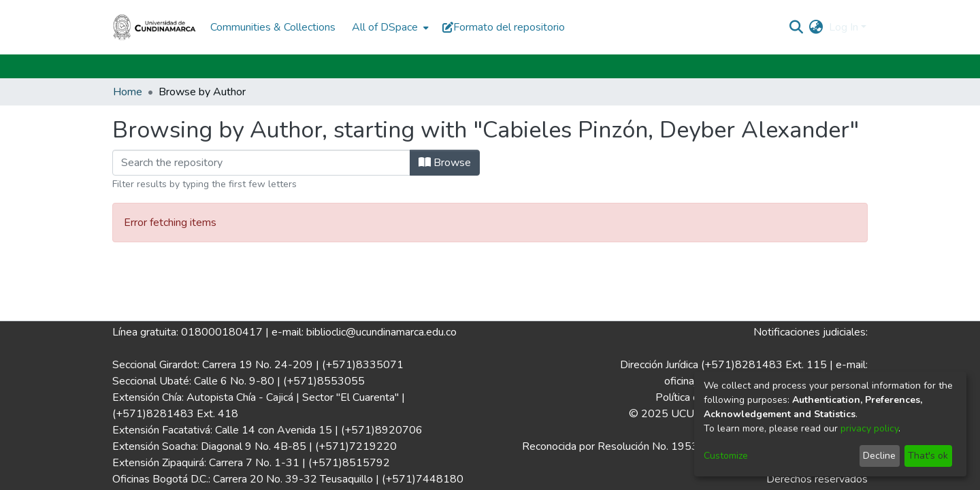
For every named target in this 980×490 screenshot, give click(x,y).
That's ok (928, 456)
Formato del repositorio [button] (504, 27)
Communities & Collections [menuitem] (273, 27)
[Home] (154, 27)
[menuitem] (389, 27)
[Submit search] (797, 27)
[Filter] (261, 163)
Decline (879, 456)
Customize (726, 456)
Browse (445, 163)
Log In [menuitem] (844, 27)
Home (128, 92)
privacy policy (869, 428)
